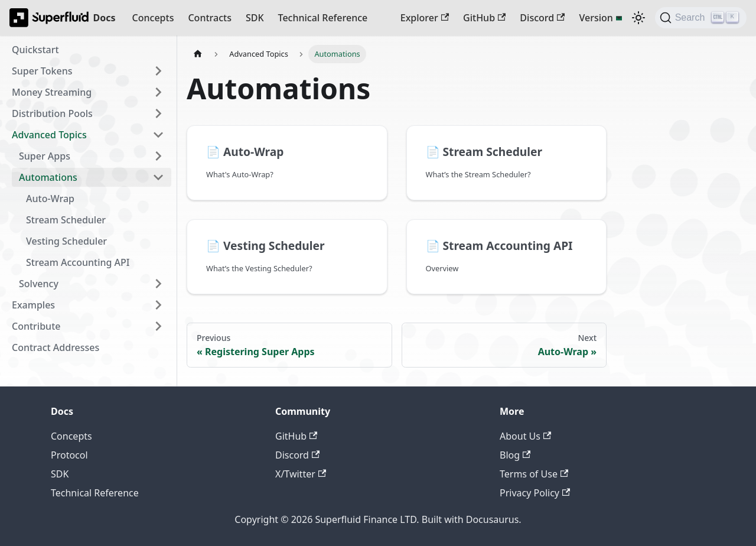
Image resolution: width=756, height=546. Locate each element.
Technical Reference (323, 18)
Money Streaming (52, 92)
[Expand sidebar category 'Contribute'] (158, 326)
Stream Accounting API (78, 262)
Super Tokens (42, 71)
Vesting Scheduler (66, 241)
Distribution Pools (52, 113)
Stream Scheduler (66, 220)
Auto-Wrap (50, 199)
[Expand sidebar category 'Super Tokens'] (158, 71)
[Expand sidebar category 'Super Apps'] (158, 156)
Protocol (69, 455)
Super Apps (45, 156)
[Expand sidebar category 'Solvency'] (158, 284)
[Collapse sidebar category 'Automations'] (158, 177)
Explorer (425, 18)
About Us (525, 436)
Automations (48, 177)
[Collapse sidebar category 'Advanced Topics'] (158, 135)
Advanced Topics (49, 135)
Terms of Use (534, 474)
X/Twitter (301, 474)
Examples (33, 305)
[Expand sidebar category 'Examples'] (158, 305)
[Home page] (198, 54)
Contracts (209, 18)
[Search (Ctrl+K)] (701, 18)
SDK (255, 18)
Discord (542, 18)
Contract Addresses (56, 347)
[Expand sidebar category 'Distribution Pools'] (158, 113)
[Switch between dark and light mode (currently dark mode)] (638, 18)
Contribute (36, 326)
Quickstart (35, 50)
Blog (515, 455)
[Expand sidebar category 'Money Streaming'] (158, 92)
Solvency (39, 284)
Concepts (153, 18)
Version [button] (596, 18)
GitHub (484, 18)
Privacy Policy (535, 493)
